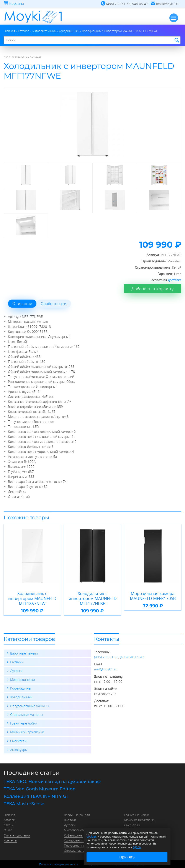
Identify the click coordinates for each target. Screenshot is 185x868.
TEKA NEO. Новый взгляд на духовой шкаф (52, 774)
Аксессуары (19, 743)
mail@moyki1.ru (106, 663)
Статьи (8, 816)
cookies (92, 837)
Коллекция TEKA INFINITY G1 (36, 788)
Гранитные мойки (24, 716)
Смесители (18, 734)
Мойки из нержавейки (27, 725)
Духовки (16, 664)
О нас (8, 821)
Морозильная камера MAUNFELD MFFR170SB (153, 595)
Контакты (10, 831)
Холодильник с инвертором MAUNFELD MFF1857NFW (32, 595)
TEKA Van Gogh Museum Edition (40, 781)
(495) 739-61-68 (106, 651)
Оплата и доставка (17, 826)
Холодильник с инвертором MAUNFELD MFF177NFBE (92, 595)
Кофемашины (21, 682)
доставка (175, 279)
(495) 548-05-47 (132, 651)
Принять (127, 857)
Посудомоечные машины (30, 699)
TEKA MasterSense (24, 796)
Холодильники (21, 690)
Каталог (9, 812)
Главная (9, 807)
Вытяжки (17, 656)
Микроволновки (23, 673)
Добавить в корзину (154, 288)
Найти (176, 40)
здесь (137, 847)
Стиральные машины (27, 708)
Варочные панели (24, 647)
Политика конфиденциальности (59, 855)
